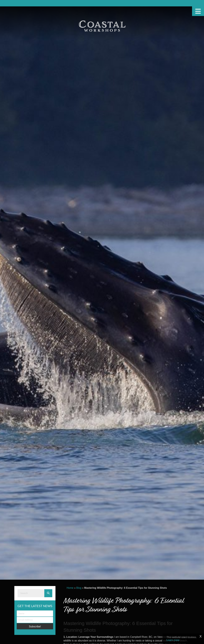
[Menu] (198, 11)
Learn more (173, 640)
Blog (79, 588)
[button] (35, 626)
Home (70, 588)
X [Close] (201, 636)
